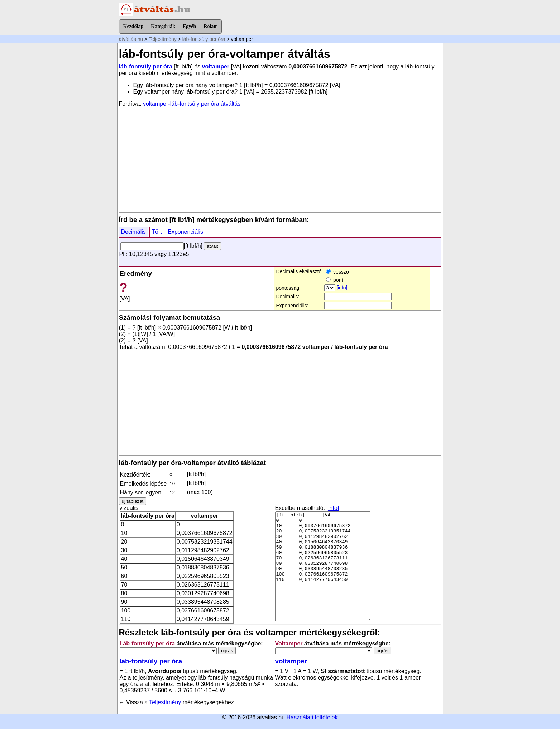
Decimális (133, 232)
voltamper (216, 67)
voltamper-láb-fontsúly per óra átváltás (192, 104)
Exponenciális (185, 232)
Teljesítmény (163, 39)
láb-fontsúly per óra (204, 39)
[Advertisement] (280, 159)
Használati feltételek (312, 717)
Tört (157, 232)
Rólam (211, 26)
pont (334, 280)
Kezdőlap (133, 26)
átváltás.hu (131, 39)
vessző (337, 272)
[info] (342, 288)
